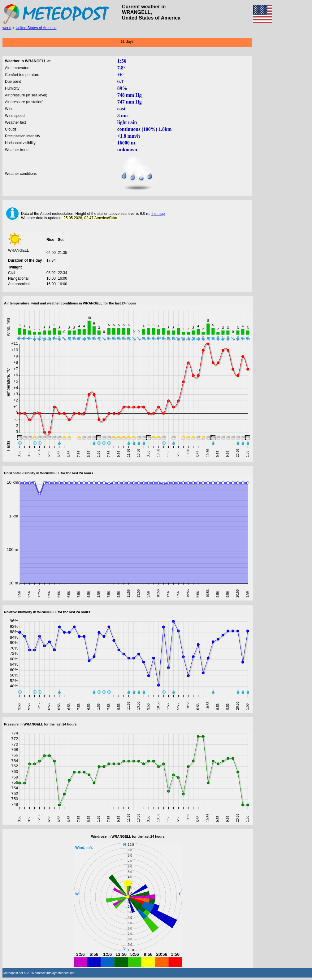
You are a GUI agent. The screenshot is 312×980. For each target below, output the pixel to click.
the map (158, 214)
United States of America (36, 28)
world (7, 28)
